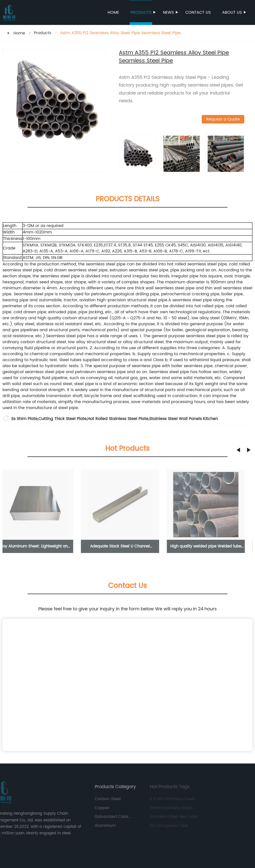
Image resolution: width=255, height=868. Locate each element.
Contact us (198, 12)
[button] (238, 450)
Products (141, 12)
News (169, 12)
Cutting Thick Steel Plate (63, 419)
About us (232, 12)
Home (113, 12)
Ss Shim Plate (24, 419)
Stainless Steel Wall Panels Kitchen (184, 419)
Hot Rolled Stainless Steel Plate (118, 419)
